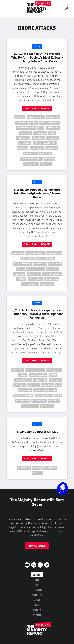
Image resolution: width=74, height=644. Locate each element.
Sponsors (37, 595)
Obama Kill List (50, 468)
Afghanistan (18, 253)
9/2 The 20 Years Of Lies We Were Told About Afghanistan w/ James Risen (37, 193)
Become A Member (37, 546)
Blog (37, 580)
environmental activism (51, 123)
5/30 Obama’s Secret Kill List (37, 432)
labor (53, 133)
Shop (37, 585)
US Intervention (40, 401)
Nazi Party (23, 148)
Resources (37, 590)
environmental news (36, 269)
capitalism (20, 117)
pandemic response (44, 395)
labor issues (53, 138)
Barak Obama (28, 258)
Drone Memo (22, 123)
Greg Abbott (20, 385)
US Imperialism (32, 164)
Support (37, 610)
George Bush (53, 269)
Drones (34, 123)
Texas (59, 395)
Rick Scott (50, 159)
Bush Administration (23, 264)
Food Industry (53, 128)
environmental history (26, 128)
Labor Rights (25, 143)
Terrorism (38, 473)
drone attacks (53, 117)
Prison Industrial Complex (32, 159)
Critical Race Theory (23, 380)
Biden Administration (46, 258)
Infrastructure (41, 133)
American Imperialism (36, 253)
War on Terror (47, 284)
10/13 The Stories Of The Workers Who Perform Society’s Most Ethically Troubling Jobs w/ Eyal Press (37, 57)
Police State (46, 153)
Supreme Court (36, 279)
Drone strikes (56, 264)
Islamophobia (26, 390)
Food (41, 128)
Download (46, 108)
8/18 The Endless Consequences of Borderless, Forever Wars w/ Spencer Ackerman (37, 314)
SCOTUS (22, 279)
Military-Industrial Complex (45, 143)
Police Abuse (52, 148)
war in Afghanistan (31, 284)
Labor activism (24, 138)
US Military (46, 164)
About (37, 600)
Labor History (39, 138)
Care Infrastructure (36, 117)
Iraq (59, 385)
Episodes (37, 575)
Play (26, 108)
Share (35, 108)
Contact (37, 615)
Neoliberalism (37, 148)
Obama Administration (53, 274)
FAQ (37, 605)
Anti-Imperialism (55, 253)
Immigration (34, 385)
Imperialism (26, 133)
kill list (37, 468)
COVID (53, 375)
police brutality (31, 153)
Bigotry (23, 375)
